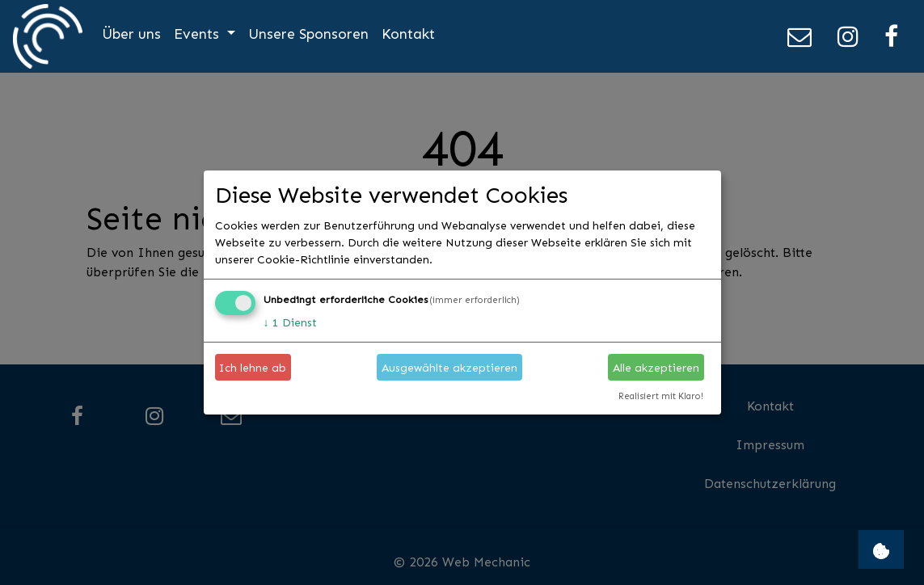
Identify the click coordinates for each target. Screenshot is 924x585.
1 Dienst (290, 322)
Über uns (131, 34)
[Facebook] (891, 36)
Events (198, 34)
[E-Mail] (800, 36)
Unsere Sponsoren (308, 34)
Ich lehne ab (253, 367)
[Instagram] (848, 36)
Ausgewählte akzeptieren (449, 367)
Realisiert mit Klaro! (661, 396)
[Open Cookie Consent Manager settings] (881, 549)
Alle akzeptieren (656, 367)
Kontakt (408, 34)
